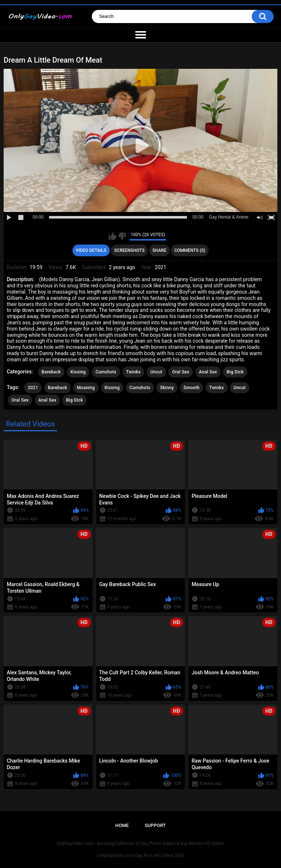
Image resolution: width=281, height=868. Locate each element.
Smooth (192, 388)
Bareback (51, 372)
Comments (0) (190, 250)
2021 (33, 388)
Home (122, 825)
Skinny (167, 388)
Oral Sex (181, 372)
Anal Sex (208, 372)
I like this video (113, 236)
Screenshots (129, 250)
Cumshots (106, 372)
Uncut (156, 372)
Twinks (134, 372)
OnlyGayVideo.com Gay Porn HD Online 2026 (140, 856)
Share (160, 250)
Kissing (78, 372)
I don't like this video (122, 236)
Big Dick (235, 372)
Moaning (86, 388)
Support (155, 825)
